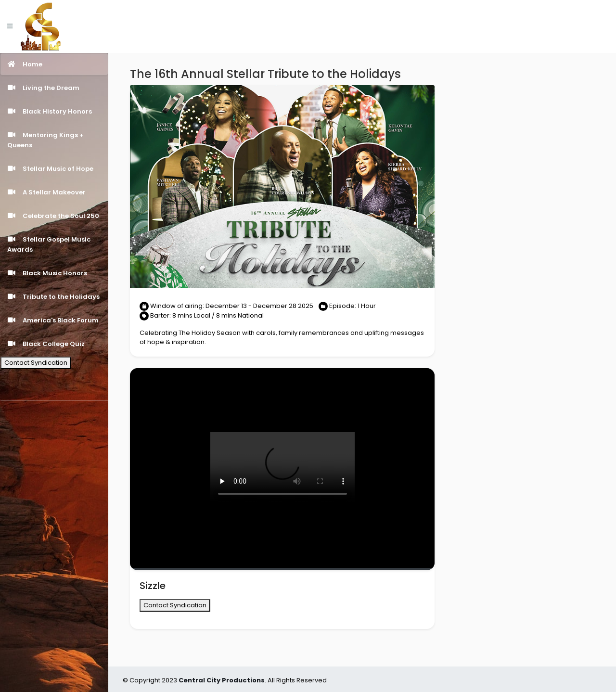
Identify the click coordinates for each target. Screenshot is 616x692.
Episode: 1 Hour (353, 306)
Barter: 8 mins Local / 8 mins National (207, 315)
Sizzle (153, 586)
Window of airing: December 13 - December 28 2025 (226, 306)
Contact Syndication (36, 363)
